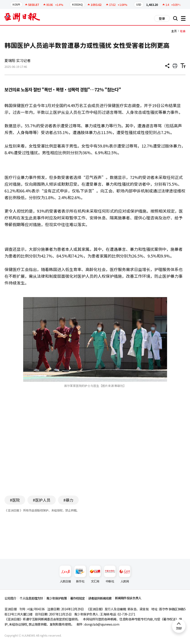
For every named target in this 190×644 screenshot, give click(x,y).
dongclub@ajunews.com (102, 624)
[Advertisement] (95, 448)
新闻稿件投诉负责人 (128, 598)
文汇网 (95, 575)
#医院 (15, 500)
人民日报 (65, 575)
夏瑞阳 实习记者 (18, 60)
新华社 (80, 575)
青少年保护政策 (57, 598)
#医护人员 (42, 500)
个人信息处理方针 (31, 598)
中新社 (110, 575)
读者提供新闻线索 (100, 598)
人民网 (125, 575)
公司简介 (10, 598)
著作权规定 (77, 598)
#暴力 (68, 500)
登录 (162, 18)
